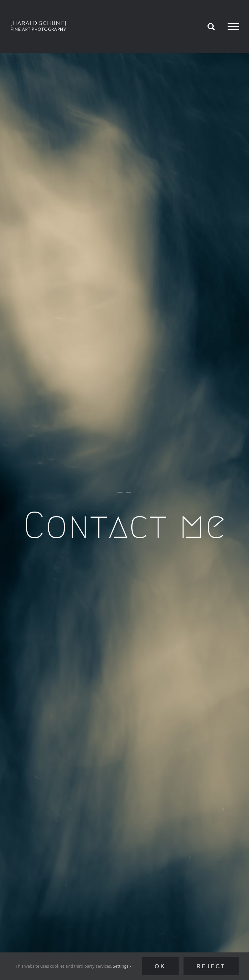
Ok (160, 966)
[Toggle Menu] (233, 27)
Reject (211, 966)
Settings (122, 966)
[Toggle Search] (211, 26)
